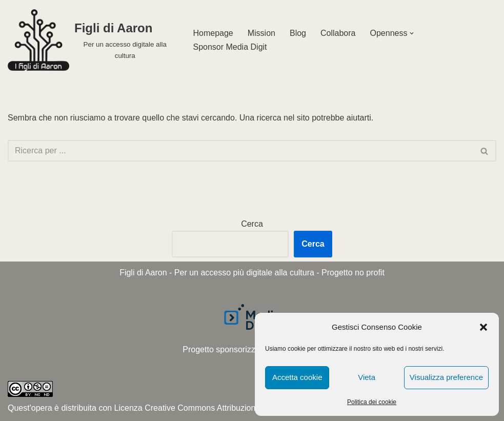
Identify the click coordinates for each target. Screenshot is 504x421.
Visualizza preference (446, 377)
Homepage (213, 33)
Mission (261, 33)
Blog (298, 33)
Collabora (338, 33)
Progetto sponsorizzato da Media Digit (252, 349)
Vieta (367, 377)
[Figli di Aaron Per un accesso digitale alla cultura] (92, 40)
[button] (483, 327)
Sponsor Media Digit (230, 47)
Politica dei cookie (372, 402)
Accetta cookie (297, 377)
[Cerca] (240, 151)
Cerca (252, 224)
